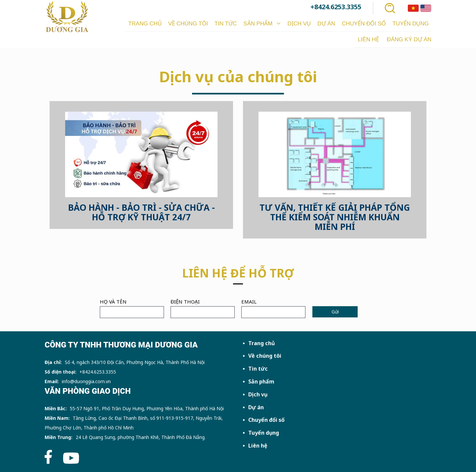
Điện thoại (185, 302)
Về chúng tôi (265, 356)
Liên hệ (258, 446)
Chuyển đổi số (266, 420)
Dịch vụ (258, 394)
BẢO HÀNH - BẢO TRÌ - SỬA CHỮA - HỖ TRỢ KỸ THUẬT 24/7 (141, 212)
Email (249, 302)
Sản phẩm (261, 381)
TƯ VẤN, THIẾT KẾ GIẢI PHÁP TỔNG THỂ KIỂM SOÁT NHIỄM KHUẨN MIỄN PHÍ (335, 217)
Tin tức (258, 369)
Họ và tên (113, 302)
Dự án (256, 407)
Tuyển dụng (264, 433)
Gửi (335, 312)
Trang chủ (261, 343)
